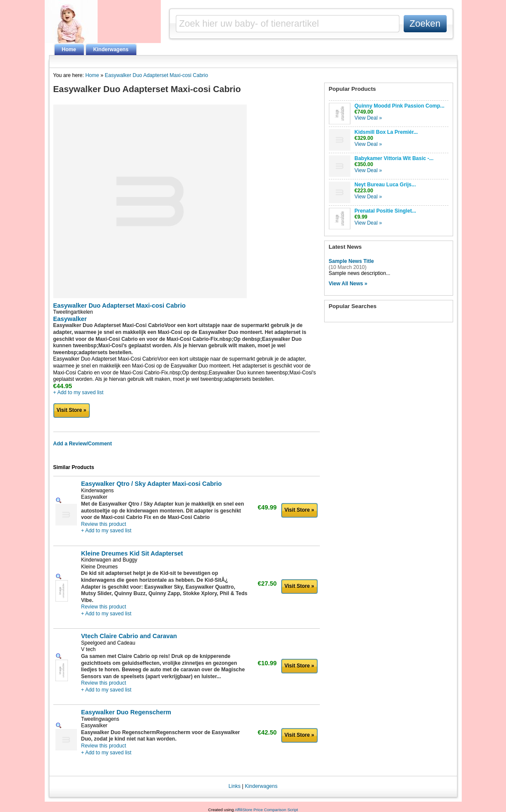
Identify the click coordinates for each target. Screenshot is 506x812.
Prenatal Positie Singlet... (385, 211)
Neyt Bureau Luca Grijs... (385, 185)
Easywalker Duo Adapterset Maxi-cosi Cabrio (156, 75)
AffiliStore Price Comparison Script (266, 810)
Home (69, 49)
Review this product (104, 524)
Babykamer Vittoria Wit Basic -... (394, 158)
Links (235, 786)
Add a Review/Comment (83, 444)
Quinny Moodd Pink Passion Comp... (400, 106)
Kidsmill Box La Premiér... (386, 132)
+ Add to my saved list (78, 392)
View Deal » (368, 118)
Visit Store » (72, 410)
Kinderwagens (111, 49)
